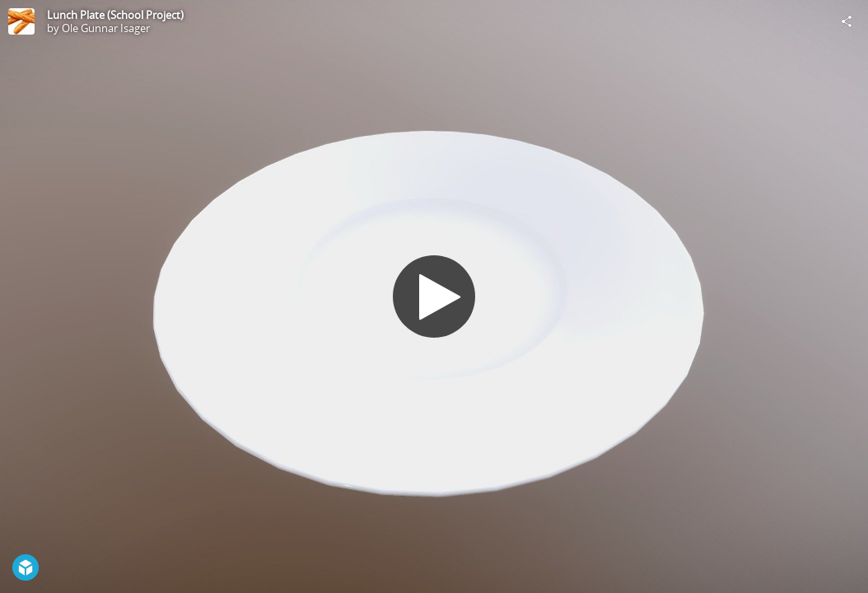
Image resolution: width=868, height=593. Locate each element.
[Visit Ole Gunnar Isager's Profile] (21, 21)
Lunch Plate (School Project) (115, 15)
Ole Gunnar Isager (106, 28)
